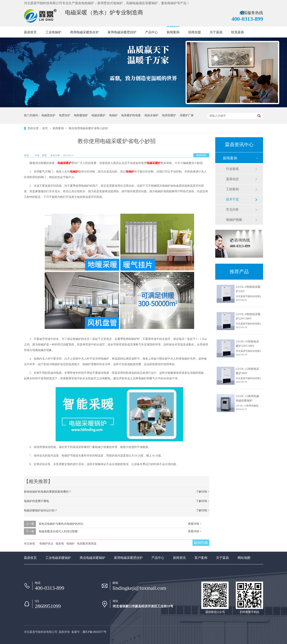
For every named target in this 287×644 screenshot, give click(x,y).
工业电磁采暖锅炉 (58, 558)
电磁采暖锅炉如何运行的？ (41, 510)
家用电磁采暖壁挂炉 (122, 32)
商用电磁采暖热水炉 (85, 32)
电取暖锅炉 (81, 115)
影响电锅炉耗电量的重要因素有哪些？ (48, 492)
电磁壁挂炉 (48, 115)
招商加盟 (195, 32)
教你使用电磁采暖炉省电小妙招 (88, 128)
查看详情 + (195, 524)
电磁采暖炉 (98, 115)
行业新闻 (232, 169)
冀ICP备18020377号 (94, 632)
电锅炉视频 (234, 220)
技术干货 (232, 199)
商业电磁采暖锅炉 (92, 558)
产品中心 (151, 32)
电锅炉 (113, 115)
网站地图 (244, 558)
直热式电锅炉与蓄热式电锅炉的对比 (61, 524)
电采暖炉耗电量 (131, 115)
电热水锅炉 (151, 115)
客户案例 (201, 558)
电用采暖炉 (169, 115)
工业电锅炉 (53, 32)
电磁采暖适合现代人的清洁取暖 (58, 531)
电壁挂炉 (65, 115)
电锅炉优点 (46, 544)
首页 (45, 128)
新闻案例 (173, 32)
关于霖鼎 (216, 32)
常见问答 (232, 210)
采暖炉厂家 (187, 115)
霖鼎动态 (232, 179)
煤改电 (60, 544)
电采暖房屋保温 (87, 544)
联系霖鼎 (238, 32)
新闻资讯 (179, 558)
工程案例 (232, 189)
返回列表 (201, 155)
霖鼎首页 (30, 32)
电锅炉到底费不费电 (36, 501)
